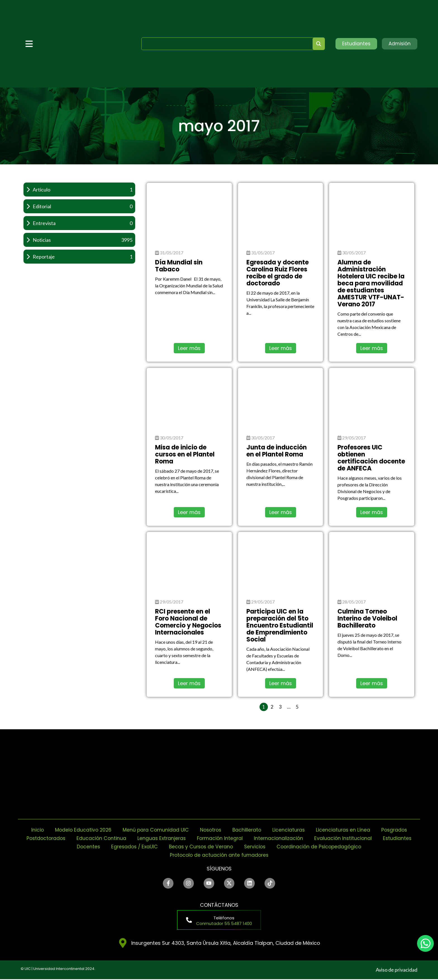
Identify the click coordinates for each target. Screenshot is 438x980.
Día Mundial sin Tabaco (179, 266)
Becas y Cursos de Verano (221, 847)
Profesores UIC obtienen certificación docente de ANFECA (371, 458)
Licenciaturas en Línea (346, 830)
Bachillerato (248, 830)
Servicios (276, 847)
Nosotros (211, 830)
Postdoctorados (63, 838)
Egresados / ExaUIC (152, 847)
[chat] (425, 943)
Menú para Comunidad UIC (154, 830)
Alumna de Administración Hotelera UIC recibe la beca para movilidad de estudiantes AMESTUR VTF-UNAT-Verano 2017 (371, 283)
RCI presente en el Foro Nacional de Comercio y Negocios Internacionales (188, 622)
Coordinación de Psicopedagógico (342, 847)
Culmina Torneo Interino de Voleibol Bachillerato (367, 618)
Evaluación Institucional (366, 838)
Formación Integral (241, 838)
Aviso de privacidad (397, 970)
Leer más (189, 348)
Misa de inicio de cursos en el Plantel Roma (185, 454)
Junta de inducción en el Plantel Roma (277, 451)
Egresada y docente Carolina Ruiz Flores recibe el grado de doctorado (278, 273)
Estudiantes (67, 847)
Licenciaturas (291, 830)
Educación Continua (120, 838)
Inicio (34, 830)
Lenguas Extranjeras (181, 838)
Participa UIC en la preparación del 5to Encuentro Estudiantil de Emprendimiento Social (280, 625)
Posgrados (398, 830)
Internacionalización (301, 838)
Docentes (105, 847)
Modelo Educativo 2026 (80, 830)
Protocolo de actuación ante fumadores (219, 855)
